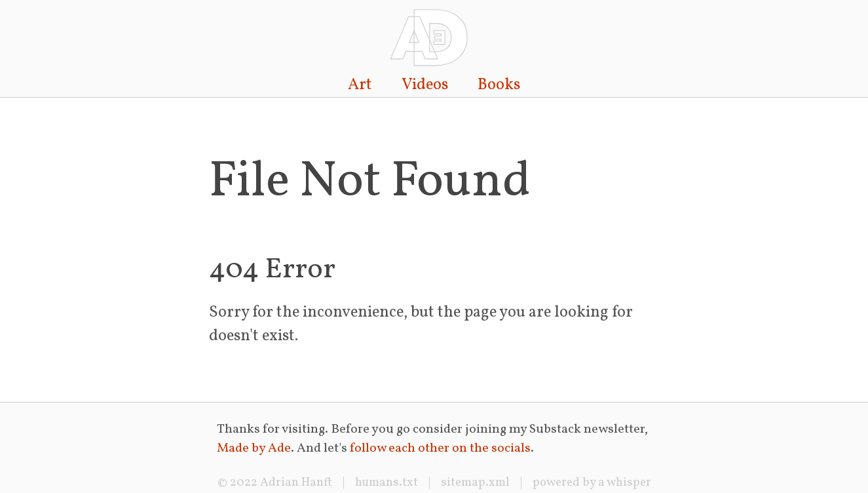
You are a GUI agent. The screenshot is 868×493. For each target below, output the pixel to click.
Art (360, 85)
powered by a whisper (592, 483)
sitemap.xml (475, 483)
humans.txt (387, 483)
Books (499, 85)
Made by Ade (254, 448)
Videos (425, 85)
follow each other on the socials (440, 448)
